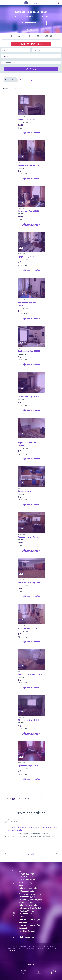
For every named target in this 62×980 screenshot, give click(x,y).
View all (31, 854)
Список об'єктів (11, 80)
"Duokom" (16, 946)
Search (31, 69)
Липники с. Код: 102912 (28, 537)
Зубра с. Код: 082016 (27, 119)
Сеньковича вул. (25, 491)
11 (35, 799)
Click (3, 3)
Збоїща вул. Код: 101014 (28, 397)
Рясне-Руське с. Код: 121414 (30, 674)
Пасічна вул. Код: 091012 (28, 211)
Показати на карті (27, 80)
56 (41, 799)
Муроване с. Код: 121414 (28, 720)
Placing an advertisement (31, 44)
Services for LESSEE (31, 23)
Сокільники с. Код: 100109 (29, 351)
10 (32, 799)
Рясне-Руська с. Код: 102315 (30, 583)
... (38, 799)
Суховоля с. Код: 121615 (28, 766)
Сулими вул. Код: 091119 (28, 165)
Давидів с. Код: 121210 (28, 628)
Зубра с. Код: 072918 (27, 257)
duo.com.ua (12, 951)
